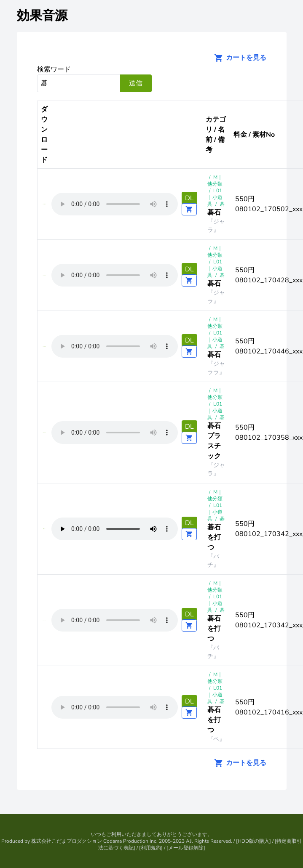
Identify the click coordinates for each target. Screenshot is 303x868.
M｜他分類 (215, 181)
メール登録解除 (186, 848)
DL (189, 198)
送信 (136, 83)
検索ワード (54, 69)
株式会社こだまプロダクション (67, 841)
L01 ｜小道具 (215, 197)
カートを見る (238, 58)
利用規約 (151, 848)
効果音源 (42, 16)
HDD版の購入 (253, 841)
